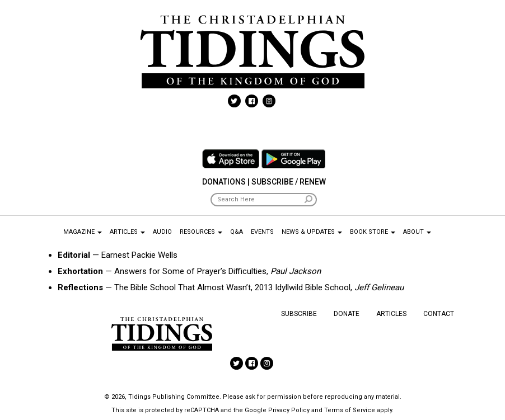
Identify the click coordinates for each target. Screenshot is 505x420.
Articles (127, 232)
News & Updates (312, 232)
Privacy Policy (289, 410)
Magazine (83, 232)
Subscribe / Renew (289, 182)
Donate (347, 314)
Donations (224, 182)
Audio (162, 232)
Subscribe (299, 314)
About (417, 232)
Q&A (237, 232)
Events (262, 232)
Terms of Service (350, 410)
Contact (439, 314)
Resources (201, 232)
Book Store (373, 232)
